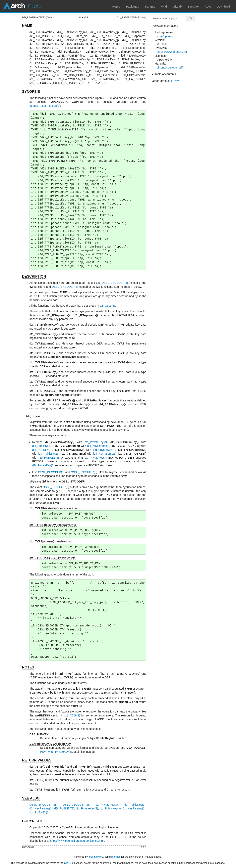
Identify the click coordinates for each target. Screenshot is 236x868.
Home (116, 7)
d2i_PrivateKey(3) (96, 442)
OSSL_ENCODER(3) (65, 287)
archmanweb (96, 857)
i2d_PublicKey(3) (49, 454)
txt (172, 81)
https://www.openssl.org (172, 52)
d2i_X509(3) (107, 306)
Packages (133, 7)
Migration (33, 416)
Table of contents (165, 74)
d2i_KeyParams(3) (99, 446)
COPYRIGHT (32, 821)
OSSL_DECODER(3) (115, 283)
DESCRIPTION (34, 276)
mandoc (116, 857)
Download (223, 7)
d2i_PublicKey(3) (43, 446)
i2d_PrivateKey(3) (104, 450)
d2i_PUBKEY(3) (42, 450)
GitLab (177, 7)
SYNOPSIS (31, 92)
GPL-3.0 (69, 863)
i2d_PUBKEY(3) (49, 458)
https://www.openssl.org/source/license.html (77, 841)
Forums (150, 7)
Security (193, 7)
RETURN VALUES (37, 760)
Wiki (164, 7)
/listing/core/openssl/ (170, 68)
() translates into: (54, 508)
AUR (208, 7)
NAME (27, 26)
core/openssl (165, 36)
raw (177, 81)
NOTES (28, 667)
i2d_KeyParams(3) (105, 454)
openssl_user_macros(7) (45, 106)
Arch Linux (22, 6)
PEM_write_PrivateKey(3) (56, 752)
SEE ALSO (31, 798)
